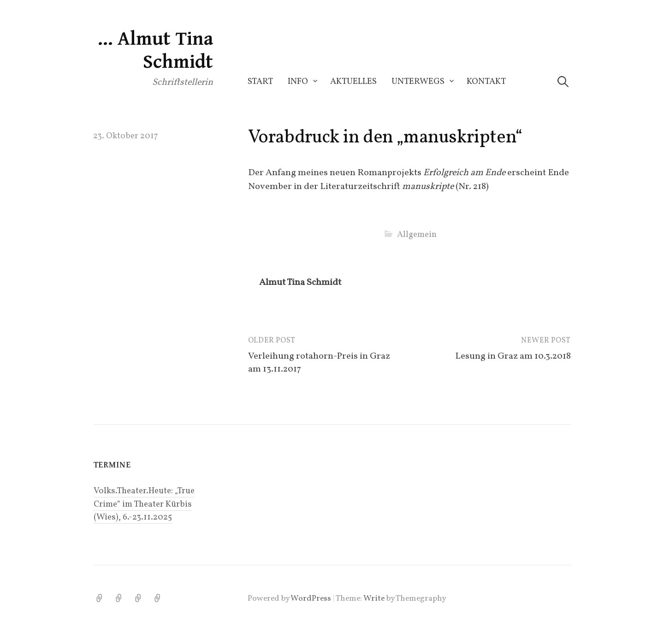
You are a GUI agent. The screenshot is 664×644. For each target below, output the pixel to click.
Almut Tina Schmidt (300, 283)
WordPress (311, 599)
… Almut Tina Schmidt (155, 50)
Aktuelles (353, 82)
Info (298, 82)
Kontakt (486, 82)
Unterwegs (418, 82)
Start (260, 82)
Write (374, 599)
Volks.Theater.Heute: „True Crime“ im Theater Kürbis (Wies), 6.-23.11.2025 (144, 504)
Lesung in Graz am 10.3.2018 (513, 356)
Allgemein (417, 235)
